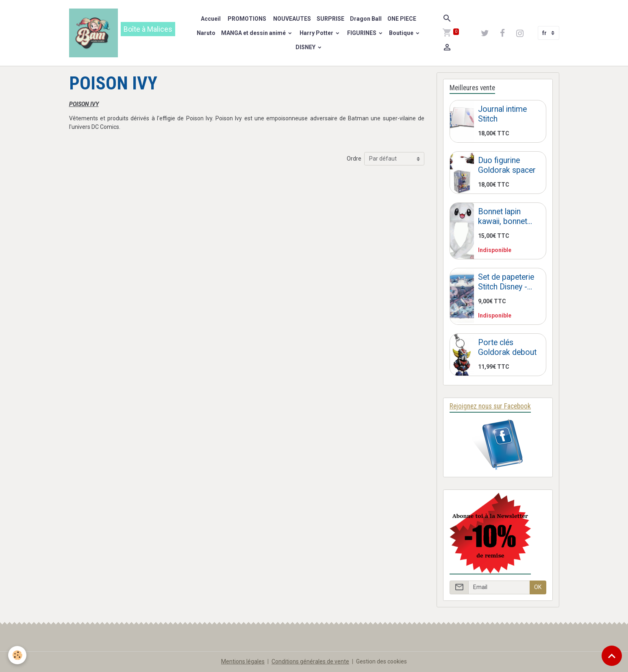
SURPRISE (330, 19)
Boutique (402, 33)
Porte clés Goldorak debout (507, 347)
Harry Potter (316, 33)
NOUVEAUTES (291, 19)
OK (538, 587)
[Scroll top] (612, 656)
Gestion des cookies (381, 661)
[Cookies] (17, 655)
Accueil (211, 19)
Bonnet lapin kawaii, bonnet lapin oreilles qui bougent (505, 216)
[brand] (125, 33)
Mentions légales (243, 661)
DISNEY (305, 47)
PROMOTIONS (246, 19)
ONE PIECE (402, 19)
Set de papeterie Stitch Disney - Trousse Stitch (506, 282)
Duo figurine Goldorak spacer (507, 165)
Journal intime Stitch (502, 114)
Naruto (206, 33)
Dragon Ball (366, 19)
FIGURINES (362, 33)
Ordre (354, 159)
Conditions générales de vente (310, 661)
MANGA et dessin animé (254, 33)
